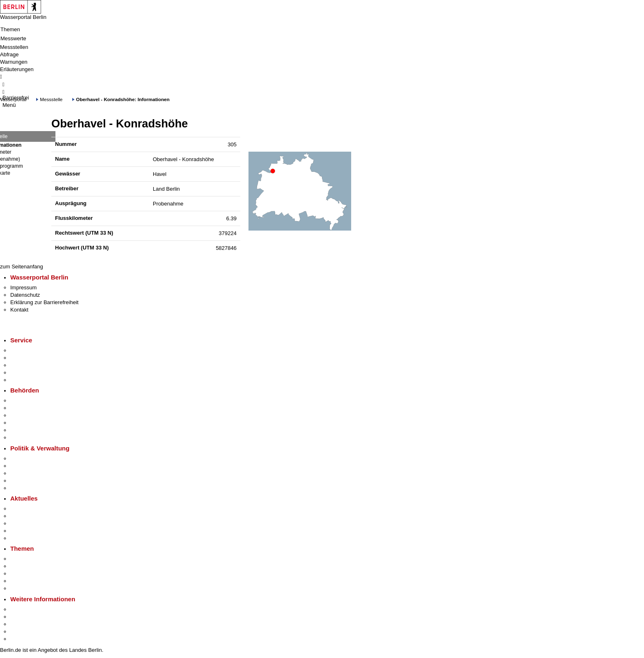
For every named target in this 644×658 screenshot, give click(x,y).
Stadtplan (22, 639)
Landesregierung (30, 458)
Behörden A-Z (27, 401)
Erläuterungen (17, 69)
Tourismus (22, 617)
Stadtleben (23, 631)
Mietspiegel (24, 581)
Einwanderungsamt (33, 438)
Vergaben (22, 488)
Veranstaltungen (30, 523)
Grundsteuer (25, 588)
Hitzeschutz (24, 538)
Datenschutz (25, 295)
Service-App (25, 350)
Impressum (23, 287)
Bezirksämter (26, 415)
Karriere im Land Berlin (38, 466)
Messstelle (51, 99)
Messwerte (13, 38)
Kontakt (19, 310)
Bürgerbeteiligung (31, 473)
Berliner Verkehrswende (39, 566)
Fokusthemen (26, 559)
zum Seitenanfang (22, 267)
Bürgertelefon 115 (31, 365)
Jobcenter (22, 430)
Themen (10, 29)
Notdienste (23, 373)
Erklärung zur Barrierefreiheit (44, 302)
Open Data (23, 481)
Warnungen (14, 62)
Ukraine (20, 531)
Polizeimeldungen (31, 516)
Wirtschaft (22, 624)
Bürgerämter (25, 423)
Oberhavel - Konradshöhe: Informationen (123, 99)
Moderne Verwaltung (35, 574)
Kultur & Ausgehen (32, 609)
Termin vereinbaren (33, 358)
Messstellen (14, 47)
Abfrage (9, 54)
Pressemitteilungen (33, 509)
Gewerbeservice (30, 380)
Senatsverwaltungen (34, 408)
